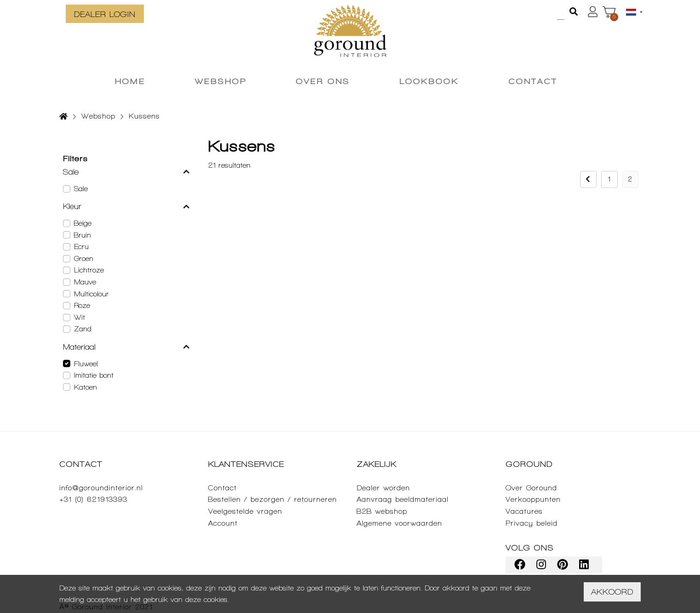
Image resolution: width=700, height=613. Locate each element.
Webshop (98, 116)
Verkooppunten (533, 499)
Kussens (144, 116)
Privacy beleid (532, 523)
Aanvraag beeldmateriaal (403, 499)
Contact (222, 488)
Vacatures (524, 511)
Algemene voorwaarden (399, 523)
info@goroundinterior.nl (101, 488)
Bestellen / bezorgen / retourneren (273, 499)
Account (223, 523)
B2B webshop (382, 511)
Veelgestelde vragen (245, 511)
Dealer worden (383, 488)
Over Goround (531, 488)
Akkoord (612, 592)
